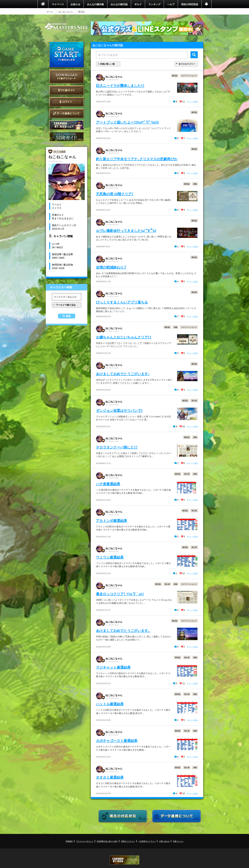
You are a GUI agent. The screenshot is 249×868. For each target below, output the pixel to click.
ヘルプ (171, 4)
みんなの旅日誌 (119, 4)
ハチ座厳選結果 (108, 484)
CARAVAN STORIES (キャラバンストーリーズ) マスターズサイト (67, 28)
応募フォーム (178, 841)
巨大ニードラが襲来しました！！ (120, 85)
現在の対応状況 (190, 4)
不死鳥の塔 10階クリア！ (115, 194)
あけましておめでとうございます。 (123, 630)
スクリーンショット (189, 76)
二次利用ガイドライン (147, 841)
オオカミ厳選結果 (110, 777)
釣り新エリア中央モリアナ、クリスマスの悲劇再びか (137, 159)
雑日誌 (175, 76)
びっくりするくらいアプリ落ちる (122, 302)
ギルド (138, 4)
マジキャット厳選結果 (113, 667)
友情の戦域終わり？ (111, 267)
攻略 (195, 184)
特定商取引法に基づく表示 (107, 841)
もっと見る (193, 102)
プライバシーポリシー (85, 841)
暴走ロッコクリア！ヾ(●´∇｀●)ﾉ (120, 594)
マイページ (58, 4)
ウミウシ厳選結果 (110, 557)
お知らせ (75, 4)
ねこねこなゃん (66, 12)
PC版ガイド (67, 90)
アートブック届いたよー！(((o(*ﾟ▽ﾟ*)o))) (127, 122)
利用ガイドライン (128, 841)
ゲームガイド (67, 137)
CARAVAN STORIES (124, 860)
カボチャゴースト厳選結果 (117, 740)
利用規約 (69, 841)
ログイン (67, 102)
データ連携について (67, 113)
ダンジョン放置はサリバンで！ (119, 410)
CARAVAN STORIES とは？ (67, 125)
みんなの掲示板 (95, 4)
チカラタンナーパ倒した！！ (117, 447)
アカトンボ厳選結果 (112, 520)
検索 (68, 316)
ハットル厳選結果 (110, 704)
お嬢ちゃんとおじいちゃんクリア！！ (124, 337)
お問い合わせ (164, 841)
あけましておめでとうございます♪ (123, 374)
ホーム (50, 12)
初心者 (194, 400)
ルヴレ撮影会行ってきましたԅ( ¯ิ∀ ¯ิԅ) (126, 230)
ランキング (154, 4)
